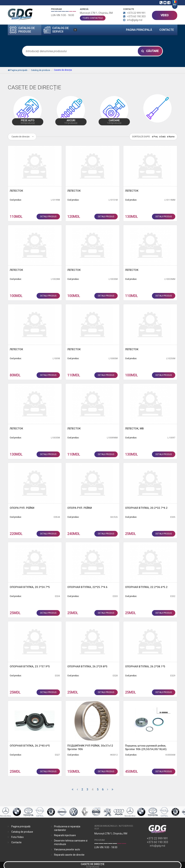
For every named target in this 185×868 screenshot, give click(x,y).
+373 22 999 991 (157, 838)
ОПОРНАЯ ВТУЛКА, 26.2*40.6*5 (30, 746)
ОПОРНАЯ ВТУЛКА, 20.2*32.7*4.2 (146, 508)
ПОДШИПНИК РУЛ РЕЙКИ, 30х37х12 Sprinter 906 (90, 747)
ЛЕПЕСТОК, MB (134, 429)
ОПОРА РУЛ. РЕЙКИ (22, 508)
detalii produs (48, 217)
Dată (163, 137)
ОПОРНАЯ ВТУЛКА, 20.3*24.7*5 (30, 587)
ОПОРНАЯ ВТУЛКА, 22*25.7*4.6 (87, 587)
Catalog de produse (22, 832)
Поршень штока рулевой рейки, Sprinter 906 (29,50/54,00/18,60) (146, 747)
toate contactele (93, 18)
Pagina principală (139, 30)
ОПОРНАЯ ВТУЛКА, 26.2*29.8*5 (87, 666)
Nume (172, 137)
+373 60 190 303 (157, 842)
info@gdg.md (157, 846)
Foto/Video (17, 837)
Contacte (167, 30)
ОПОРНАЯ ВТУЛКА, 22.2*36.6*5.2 (146, 587)
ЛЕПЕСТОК (16, 191)
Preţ (156, 137)
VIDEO (165, 15)
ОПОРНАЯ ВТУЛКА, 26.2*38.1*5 (145, 666)
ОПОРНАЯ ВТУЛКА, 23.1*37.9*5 (30, 666)
